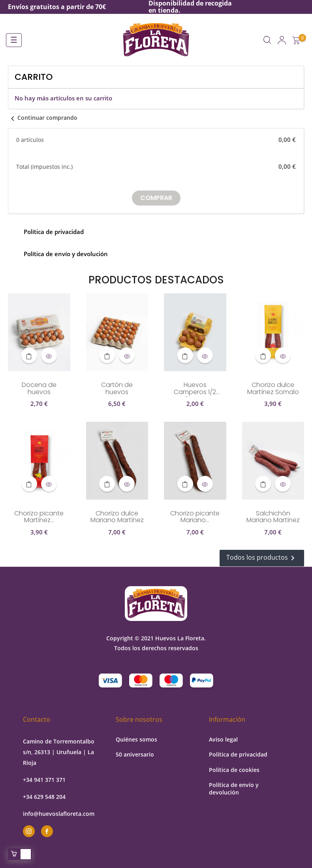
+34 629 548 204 (44, 797)
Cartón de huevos (117, 389)
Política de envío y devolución (234, 789)
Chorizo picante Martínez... (39, 517)
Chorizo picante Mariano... (195, 517)
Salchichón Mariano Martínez (273, 517)
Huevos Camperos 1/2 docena (195, 389)
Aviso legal (223, 739)
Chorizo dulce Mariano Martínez (117, 517)
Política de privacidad (238, 754)
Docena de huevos (39, 389)
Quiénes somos (136, 739)
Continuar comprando (43, 118)
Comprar (156, 198)
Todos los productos (262, 558)
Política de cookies (234, 770)
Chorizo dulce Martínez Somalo (273, 389)
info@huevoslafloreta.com (59, 814)
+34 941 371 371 (44, 780)
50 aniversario (135, 754)
